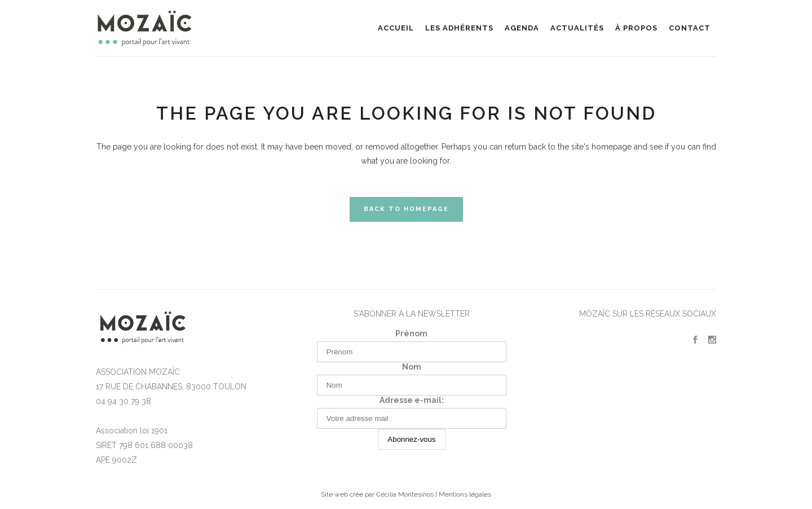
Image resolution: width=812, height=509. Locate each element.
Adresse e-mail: (412, 400)
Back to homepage (406, 209)
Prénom (411, 334)
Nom (412, 367)
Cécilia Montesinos (405, 494)
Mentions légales (465, 494)
